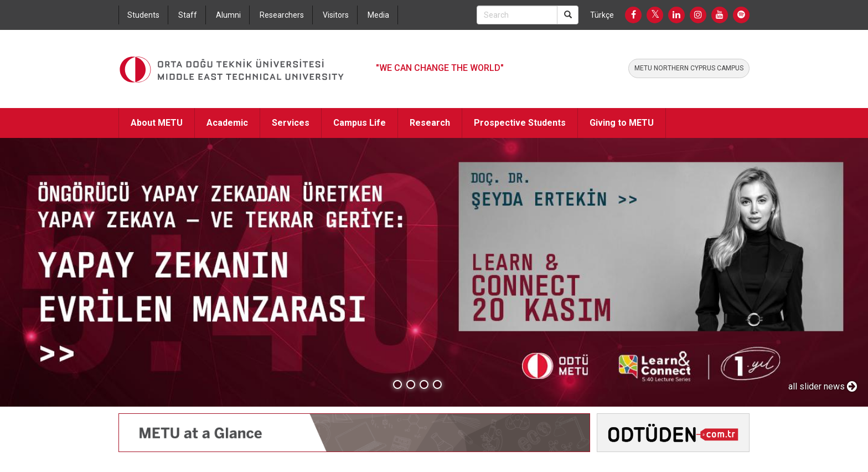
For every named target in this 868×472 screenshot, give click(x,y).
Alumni (228, 15)
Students (143, 15)
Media (378, 15)
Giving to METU (622, 123)
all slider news (823, 386)
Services (291, 123)
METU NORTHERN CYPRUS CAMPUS (689, 68)
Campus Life (360, 123)
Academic (227, 123)
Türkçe (602, 15)
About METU (157, 123)
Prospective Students (520, 123)
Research (430, 123)
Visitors (336, 15)
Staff (188, 15)
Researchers (282, 15)
